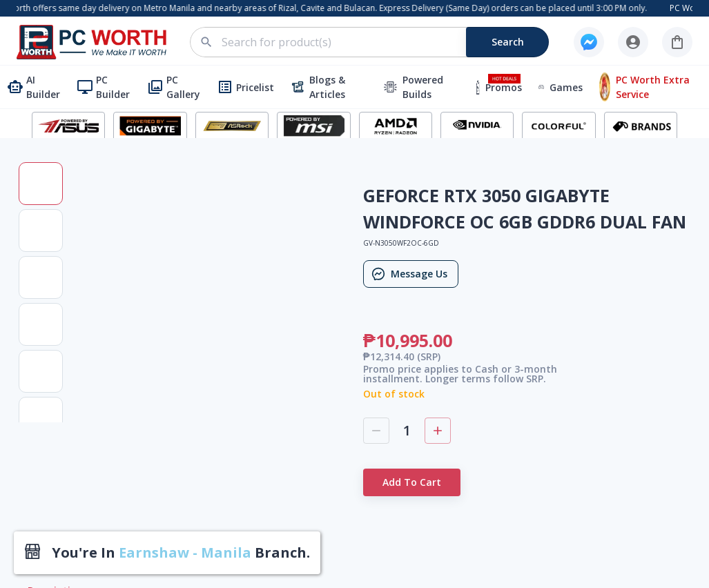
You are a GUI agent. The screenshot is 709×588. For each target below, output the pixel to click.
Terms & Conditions (494, 281)
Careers (467, 365)
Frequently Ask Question (504, 323)
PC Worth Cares (485, 387)
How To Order (482, 303)
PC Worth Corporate (495, 239)
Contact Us (474, 260)
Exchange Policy (485, 408)
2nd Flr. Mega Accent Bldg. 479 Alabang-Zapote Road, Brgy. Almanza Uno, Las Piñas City (362, 381)
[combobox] (377, 42)
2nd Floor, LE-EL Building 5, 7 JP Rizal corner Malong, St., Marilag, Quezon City (359, 493)
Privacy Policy (480, 345)
